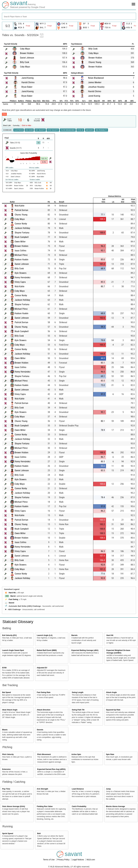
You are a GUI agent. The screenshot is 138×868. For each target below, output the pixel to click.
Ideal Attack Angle (10, 710)
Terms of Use (49, 860)
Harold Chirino (28, 82)
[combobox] (69, 16)
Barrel (13, 596)
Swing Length (78, 692)
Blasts (5, 730)
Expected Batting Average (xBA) (85, 650)
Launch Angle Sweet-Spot (13, 650)
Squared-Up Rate (113, 710)
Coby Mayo (25, 49)
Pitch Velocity (8, 754)
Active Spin (76, 754)
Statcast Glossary (18, 622)
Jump (108, 789)
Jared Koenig (27, 78)
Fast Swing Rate (44, 692)
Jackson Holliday (22, 228)
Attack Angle (111, 692)
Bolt (39, 833)
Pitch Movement (44, 754)
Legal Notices (78, 860)
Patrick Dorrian (21, 210)
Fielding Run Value (45, 806)
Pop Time (6, 789)
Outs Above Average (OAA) (14, 806)
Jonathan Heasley (96, 87)
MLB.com (91, 860)
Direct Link (7, 125)
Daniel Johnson (27, 58)
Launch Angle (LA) (45, 635)
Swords (40, 730)
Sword (11, 603)
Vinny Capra (20, 282)
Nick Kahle (20, 206)
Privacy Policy (64, 860)
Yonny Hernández (23, 277)
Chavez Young (95, 62)
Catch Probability (79, 806)
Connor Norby (21, 224)
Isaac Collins (20, 251)
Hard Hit (12, 593)
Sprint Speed (8, 833)
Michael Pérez (21, 255)
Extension (6, 769)
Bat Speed (7, 692)
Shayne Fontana (22, 233)
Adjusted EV (42, 668)
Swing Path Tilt (78, 710)
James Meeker (95, 82)
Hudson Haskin (22, 260)
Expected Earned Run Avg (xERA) (51, 769)
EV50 (4, 668)
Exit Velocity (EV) (9, 635)
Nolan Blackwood (96, 78)
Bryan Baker (27, 87)
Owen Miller (20, 242)
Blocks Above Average (115, 806)
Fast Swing (13, 599)
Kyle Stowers (21, 273)
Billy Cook (25, 62)
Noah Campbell (22, 237)
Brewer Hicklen (27, 53)
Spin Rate (110, 754)
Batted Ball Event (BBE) (47, 650)
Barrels (74, 635)
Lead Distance (78, 789)
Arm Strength (42, 789)
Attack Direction (44, 710)
